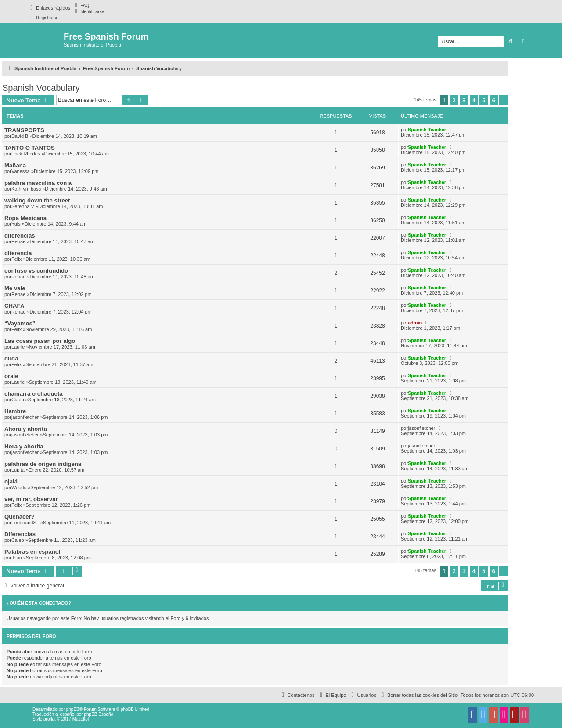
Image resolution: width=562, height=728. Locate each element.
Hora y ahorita (24, 446)
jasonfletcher (25, 417)
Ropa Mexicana (25, 218)
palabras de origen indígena (43, 464)
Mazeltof (81, 719)
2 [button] (454, 100)
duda (11, 359)
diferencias (20, 236)
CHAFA (14, 306)
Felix (16, 259)
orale (11, 376)
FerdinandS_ (25, 523)
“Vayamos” (20, 323)
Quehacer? (20, 517)
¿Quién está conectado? (39, 603)
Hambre (15, 411)
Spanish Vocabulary (41, 88)
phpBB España (99, 714)
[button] (504, 100)
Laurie (18, 347)
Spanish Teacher (427, 130)
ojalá (11, 481)
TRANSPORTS (24, 130)
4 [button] (474, 100)
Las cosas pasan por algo (40, 341)
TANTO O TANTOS (30, 148)
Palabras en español (32, 552)
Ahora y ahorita (26, 429)
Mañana (15, 165)
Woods (19, 487)
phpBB (73, 709)
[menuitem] (81, 5)
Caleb (18, 400)
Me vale (15, 288)
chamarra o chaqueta (34, 394)
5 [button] (484, 100)
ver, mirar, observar (31, 499)
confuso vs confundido (36, 271)
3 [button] (464, 100)
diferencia (18, 253)
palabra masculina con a (38, 183)
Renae (18, 241)
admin (415, 323)
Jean (17, 558)
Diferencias (20, 534)
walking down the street (37, 200)
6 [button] (494, 100)
